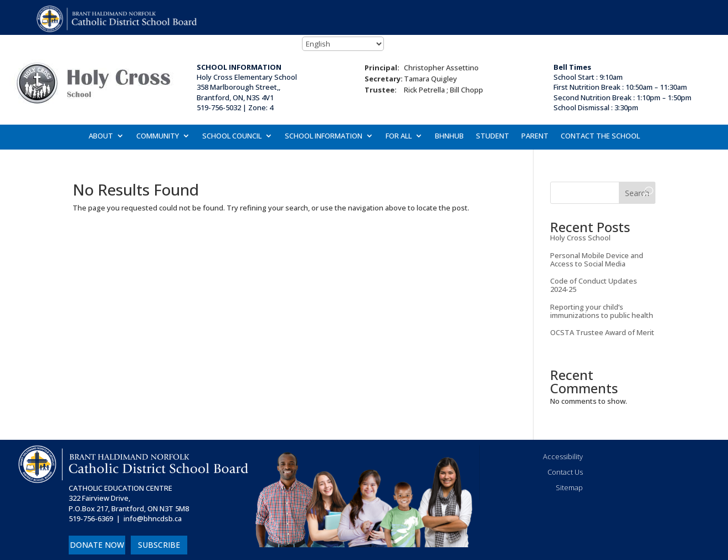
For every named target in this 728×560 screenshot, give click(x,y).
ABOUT (101, 136)
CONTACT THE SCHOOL (600, 136)
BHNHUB (449, 136)
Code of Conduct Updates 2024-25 (594, 285)
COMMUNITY (158, 136)
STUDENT (493, 136)
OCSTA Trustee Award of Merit (602, 332)
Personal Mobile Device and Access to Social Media (597, 260)
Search (637, 193)
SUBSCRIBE (159, 545)
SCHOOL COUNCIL (232, 136)
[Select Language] (343, 44)
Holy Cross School (580, 238)
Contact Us (565, 472)
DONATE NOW (97, 545)
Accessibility (563, 456)
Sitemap (569, 487)
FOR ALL (399, 136)
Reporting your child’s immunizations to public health (602, 311)
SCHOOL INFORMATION (324, 136)
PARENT (535, 136)
